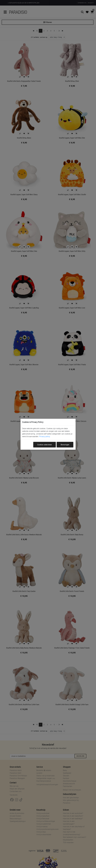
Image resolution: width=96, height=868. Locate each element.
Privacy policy (45, 436)
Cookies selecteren (45, 445)
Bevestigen (65, 445)
